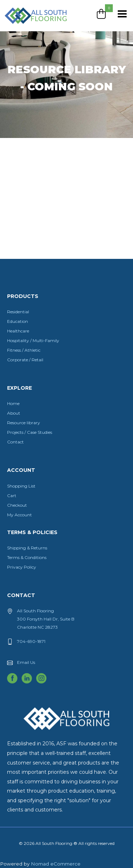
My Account (20, 515)
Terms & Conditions (27, 557)
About (14, 413)
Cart (12, 496)
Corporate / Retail (25, 360)
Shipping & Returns (27, 548)
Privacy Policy (22, 567)
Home (13, 403)
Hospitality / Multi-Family (33, 340)
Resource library (24, 423)
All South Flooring (29, 27)
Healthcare (18, 331)
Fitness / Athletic (24, 350)
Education (18, 321)
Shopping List (21, 486)
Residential (18, 312)
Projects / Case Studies (30, 432)
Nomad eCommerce (56, 864)
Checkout (17, 505)
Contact (15, 442)
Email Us (26, 662)
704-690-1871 (31, 641)
